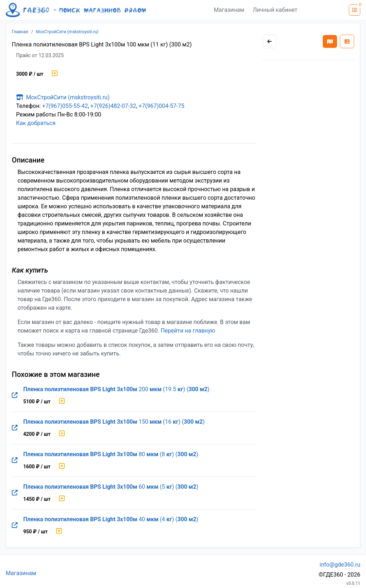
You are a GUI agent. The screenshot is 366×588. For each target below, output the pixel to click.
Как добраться (36, 123)
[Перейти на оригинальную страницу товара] (15, 395)
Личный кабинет (275, 10)
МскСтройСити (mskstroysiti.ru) (67, 32)
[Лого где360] (76, 10)
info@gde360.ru (340, 565)
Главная (20, 32)
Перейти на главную (188, 331)
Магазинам (229, 10)
